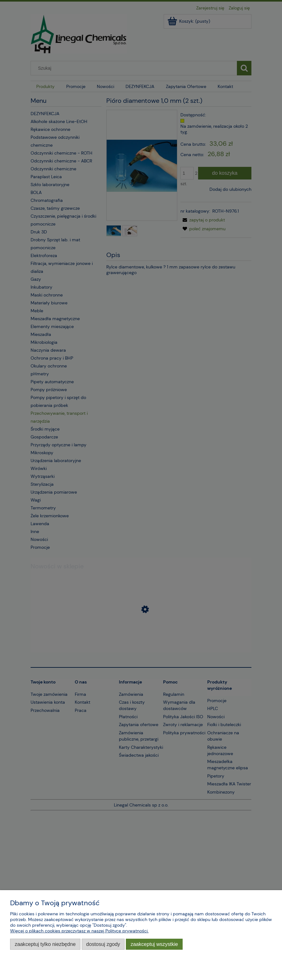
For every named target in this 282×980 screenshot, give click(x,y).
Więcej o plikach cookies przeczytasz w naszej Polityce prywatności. (79, 931)
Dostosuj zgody (103, 944)
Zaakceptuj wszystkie (154, 944)
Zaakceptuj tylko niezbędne (45, 944)
